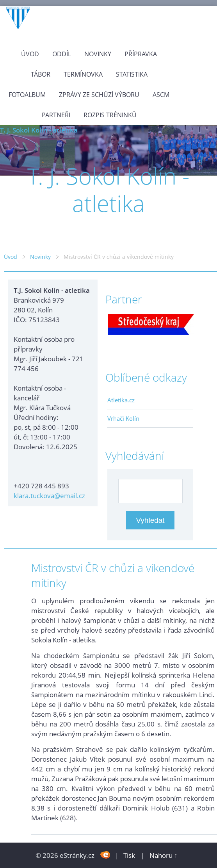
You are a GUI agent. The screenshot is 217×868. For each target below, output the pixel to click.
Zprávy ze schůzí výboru (99, 95)
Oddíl (62, 54)
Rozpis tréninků (110, 115)
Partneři (56, 115)
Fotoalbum (27, 95)
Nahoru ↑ (164, 855)
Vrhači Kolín (123, 418)
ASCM (161, 95)
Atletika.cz (121, 400)
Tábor (41, 74)
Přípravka (141, 54)
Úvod (30, 54)
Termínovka (83, 74)
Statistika (132, 74)
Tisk (129, 855)
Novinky (98, 54)
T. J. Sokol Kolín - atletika (39, 130)
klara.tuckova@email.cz (49, 496)
